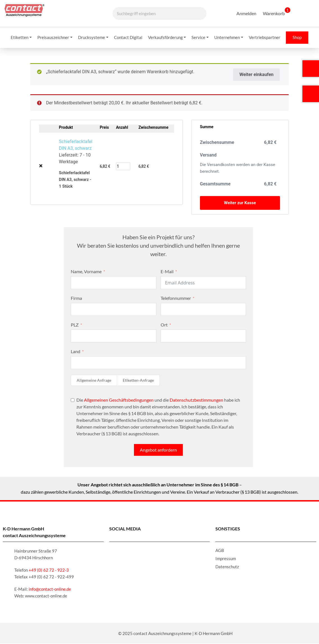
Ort (164, 325)
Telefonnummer (176, 299)
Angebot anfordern (158, 450)
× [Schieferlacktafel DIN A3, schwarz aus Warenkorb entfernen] (41, 166)
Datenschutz (227, 567)
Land (76, 352)
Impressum (226, 559)
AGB (220, 551)
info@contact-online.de (50, 590)
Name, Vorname (86, 272)
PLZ (75, 325)
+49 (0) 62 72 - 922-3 (49, 571)
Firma (76, 299)
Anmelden (246, 13)
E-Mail (167, 272)
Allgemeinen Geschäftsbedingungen (119, 400)
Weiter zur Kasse (240, 203)
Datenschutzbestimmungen (196, 400)
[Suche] (196, 13)
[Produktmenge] (123, 167)
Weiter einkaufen (256, 75)
